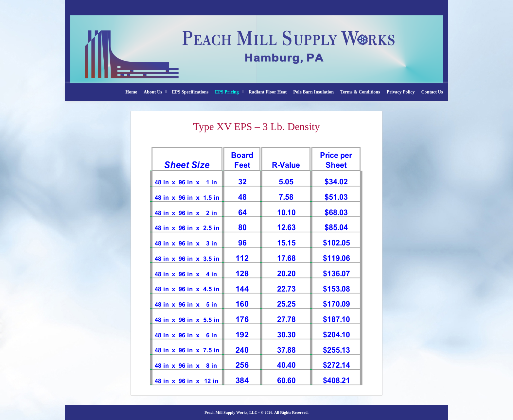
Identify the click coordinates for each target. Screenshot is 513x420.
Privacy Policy (401, 92)
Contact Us (432, 92)
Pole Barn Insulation (313, 92)
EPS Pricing (227, 92)
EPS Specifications (190, 92)
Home (131, 92)
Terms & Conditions (360, 92)
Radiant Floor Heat (268, 92)
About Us (153, 92)
